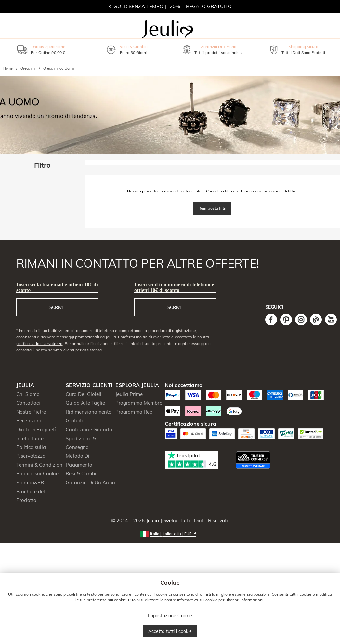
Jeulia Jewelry (161, 521)
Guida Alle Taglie (85, 403)
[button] (170, 534)
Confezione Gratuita (89, 430)
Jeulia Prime (129, 394)
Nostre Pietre (31, 412)
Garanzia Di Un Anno (90, 483)
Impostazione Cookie (170, 616)
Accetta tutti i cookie (170, 631)
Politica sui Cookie (38, 473)
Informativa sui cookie (197, 600)
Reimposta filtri (212, 208)
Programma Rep (134, 412)
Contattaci (28, 403)
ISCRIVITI (57, 307)
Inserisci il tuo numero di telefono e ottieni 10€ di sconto (174, 287)
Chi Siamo (28, 394)
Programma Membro (139, 403)
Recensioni (29, 421)
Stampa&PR (30, 483)
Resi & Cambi (81, 473)
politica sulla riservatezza (39, 343)
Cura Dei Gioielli (84, 394)
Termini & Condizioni (40, 465)
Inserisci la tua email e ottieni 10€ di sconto (57, 287)
